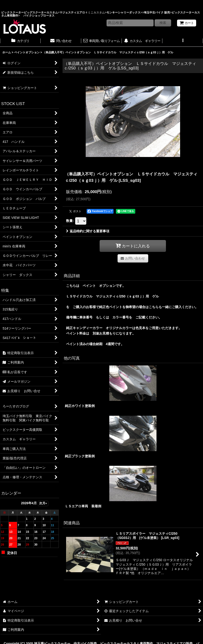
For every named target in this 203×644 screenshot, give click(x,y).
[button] (183, 41)
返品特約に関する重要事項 (88, 231)
